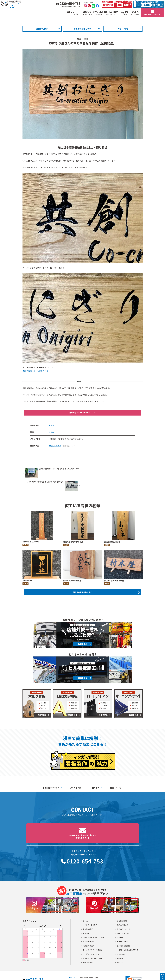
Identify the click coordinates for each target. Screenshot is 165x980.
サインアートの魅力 (90, 894)
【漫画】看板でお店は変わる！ (128, 919)
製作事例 (96, 777)
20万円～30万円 (55, 447)
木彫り (86, 39)
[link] (134, 950)
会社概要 (120, 907)
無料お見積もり (123, 894)
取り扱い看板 (88, 898)
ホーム (85, 890)
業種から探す (42, 29)
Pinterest (121, 927)
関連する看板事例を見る (83, 581)
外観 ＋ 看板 (123, 29)
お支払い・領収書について (93, 927)
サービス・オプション (91, 923)
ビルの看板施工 (89, 911)
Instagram (121, 923)
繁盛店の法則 (88, 932)
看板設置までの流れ (51, 777)
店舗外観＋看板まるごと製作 (93, 907)
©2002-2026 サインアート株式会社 (129, 975)
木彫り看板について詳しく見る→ (36, 371)
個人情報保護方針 (123, 915)
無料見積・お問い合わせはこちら (83, 413)
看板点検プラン (123, 911)
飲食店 (79, 39)
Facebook (121, 932)
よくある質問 (76, 777)
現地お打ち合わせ (123, 898)
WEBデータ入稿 (123, 903)
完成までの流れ (89, 915)
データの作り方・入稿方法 (93, 919)
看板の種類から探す (82, 29)
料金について (116, 777)
